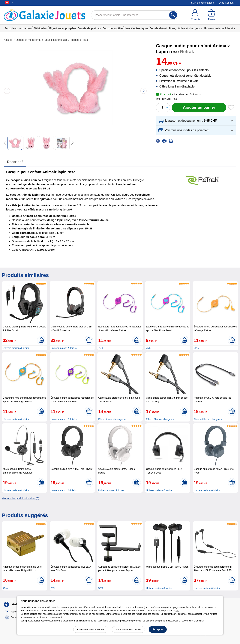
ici (203, 621)
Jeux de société (113, 28)
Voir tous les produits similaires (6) (20, 498)
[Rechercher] (173, 15)
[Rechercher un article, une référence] (135, 15)
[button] (196, 121)
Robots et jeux (79, 40)
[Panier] (212, 15)
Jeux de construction (18, 28)
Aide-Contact (226, 3)
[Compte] (196, 15)
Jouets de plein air (90, 28)
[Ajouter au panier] (199, 108)
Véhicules (40, 28)
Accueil (8, 40)
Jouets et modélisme (28, 40)
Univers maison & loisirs (220, 28)
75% (101, 348)
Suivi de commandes (202, 3)
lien (177, 611)
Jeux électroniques (136, 28)
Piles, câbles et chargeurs (185, 28)
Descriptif (15, 162)
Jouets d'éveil (159, 28)
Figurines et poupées (63, 28)
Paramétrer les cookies (128, 629)
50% (101, 588)
